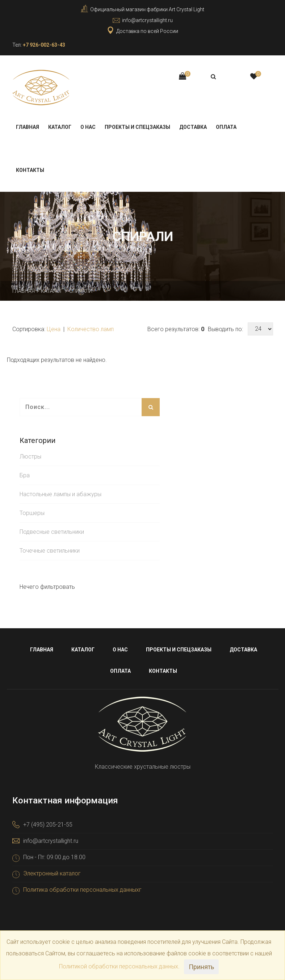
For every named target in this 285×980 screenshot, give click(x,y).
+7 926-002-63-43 (44, 45)
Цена (54, 329)
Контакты (30, 170)
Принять (201, 967)
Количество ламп (91, 329)
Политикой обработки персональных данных (119, 966)
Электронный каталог (52, 873)
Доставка (193, 127)
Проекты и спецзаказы (137, 127)
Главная (28, 127)
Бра (25, 475)
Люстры (30, 456)
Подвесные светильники (52, 531)
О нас (88, 127)
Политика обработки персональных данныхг (82, 889)
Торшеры (32, 513)
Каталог (60, 127)
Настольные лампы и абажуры (60, 494)
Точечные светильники (50, 550)
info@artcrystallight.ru (147, 20)
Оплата (226, 127)
